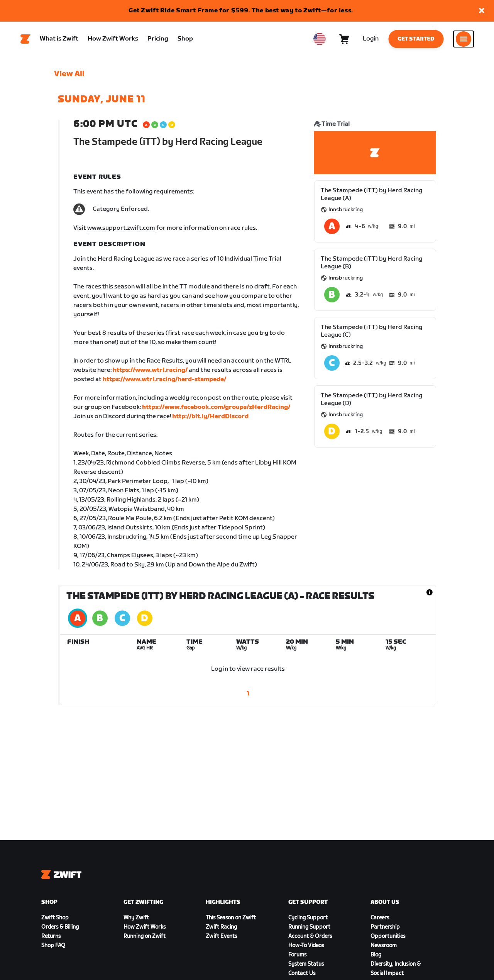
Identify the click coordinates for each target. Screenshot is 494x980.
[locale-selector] (320, 39)
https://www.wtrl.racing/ (150, 370)
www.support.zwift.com (121, 228)
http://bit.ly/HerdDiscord (210, 416)
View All (69, 74)
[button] (482, 11)
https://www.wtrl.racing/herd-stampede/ (164, 379)
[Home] (25, 39)
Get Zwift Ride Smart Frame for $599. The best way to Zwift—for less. (241, 11)
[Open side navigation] (464, 39)
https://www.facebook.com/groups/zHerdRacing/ (216, 407)
